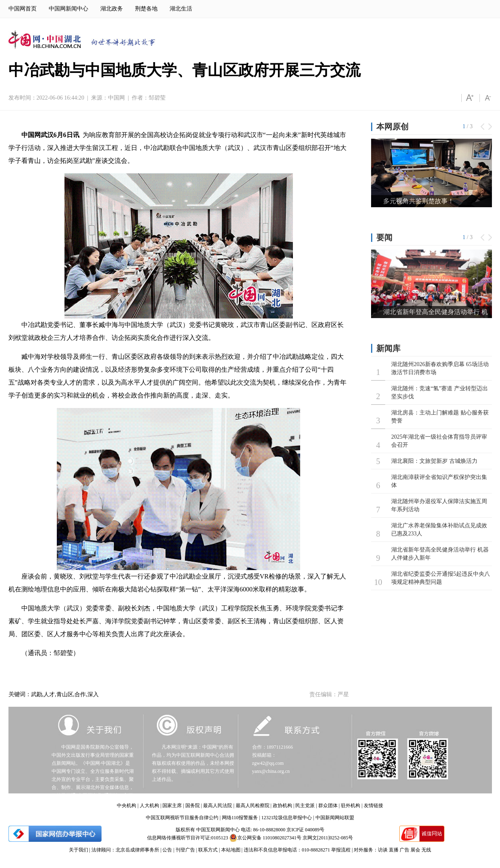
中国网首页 (23, 9)
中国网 (116, 98)
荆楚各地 (146, 9)
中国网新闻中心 (68, 9)
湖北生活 (181, 9)
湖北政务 (112, 9)
